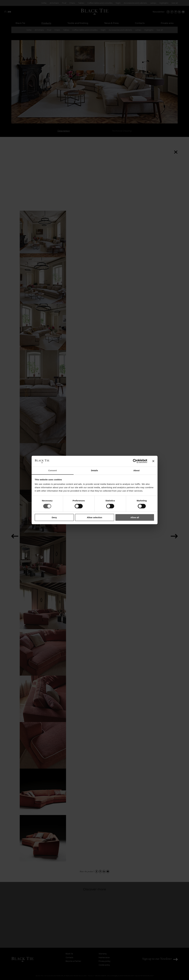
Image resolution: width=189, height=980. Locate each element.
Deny (54, 517)
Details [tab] (95, 470)
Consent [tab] (53, 470)
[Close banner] (153, 461)
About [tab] (137, 470)
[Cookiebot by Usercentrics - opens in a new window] (135, 461)
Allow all (135, 517)
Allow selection (94, 517)
